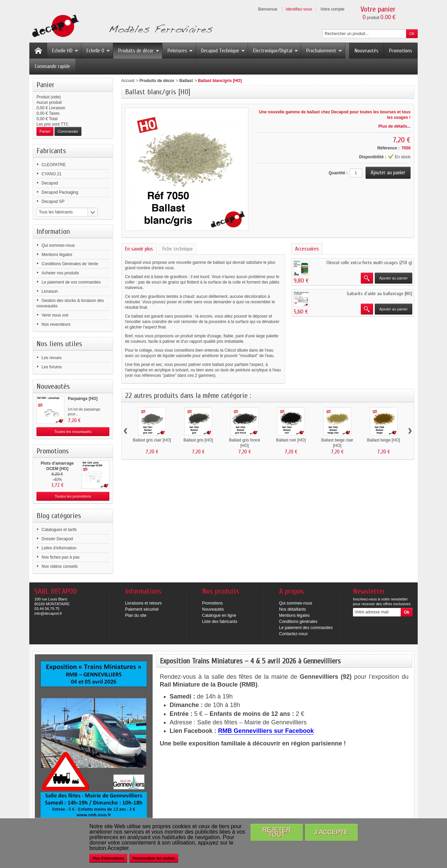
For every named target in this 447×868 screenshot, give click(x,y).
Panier (45, 85)
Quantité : (338, 173)
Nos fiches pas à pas (60, 557)
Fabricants (51, 151)
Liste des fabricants (220, 622)
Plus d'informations (108, 858)
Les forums (52, 367)
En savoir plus (139, 249)
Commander (68, 131)
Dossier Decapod (57, 539)
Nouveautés (367, 51)
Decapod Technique (223, 51)
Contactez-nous (293, 634)
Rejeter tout (276, 832)
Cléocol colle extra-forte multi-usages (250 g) (369, 263)
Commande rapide (52, 66)
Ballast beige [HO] (383, 440)
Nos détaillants (292, 609)
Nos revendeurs (56, 324)
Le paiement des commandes (306, 628)
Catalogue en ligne (219, 615)
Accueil (128, 81)
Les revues (52, 358)
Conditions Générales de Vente (70, 264)
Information (53, 231)
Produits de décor (139, 51)
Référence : (388, 148)
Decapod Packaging (60, 192)
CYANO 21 (51, 174)
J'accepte (331, 832)
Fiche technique (178, 249)
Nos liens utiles (59, 344)
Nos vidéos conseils (60, 566)
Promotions (401, 51)
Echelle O (98, 51)
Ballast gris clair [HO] (152, 440)
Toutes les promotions (73, 496)
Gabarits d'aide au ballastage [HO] (380, 294)
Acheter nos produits (60, 273)
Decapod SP (53, 202)
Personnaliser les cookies (154, 858)
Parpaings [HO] (83, 399)
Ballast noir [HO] (291, 440)
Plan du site (136, 615)
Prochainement (324, 51)
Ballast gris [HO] (198, 440)
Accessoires (307, 249)
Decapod (50, 183)
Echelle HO (65, 51)
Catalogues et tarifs (59, 530)
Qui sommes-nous (58, 245)
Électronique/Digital (276, 51)
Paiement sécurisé (142, 609)
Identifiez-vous (299, 9)
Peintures (180, 51)
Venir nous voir (55, 315)
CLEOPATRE (54, 165)
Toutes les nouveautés (73, 432)
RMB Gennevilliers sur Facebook (266, 731)
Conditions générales (298, 622)
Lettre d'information (59, 548)
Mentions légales (57, 255)
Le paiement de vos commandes (71, 282)
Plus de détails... (395, 126)
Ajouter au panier (394, 278)
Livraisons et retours (143, 603)
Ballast (186, 81)
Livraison (50, 291)
